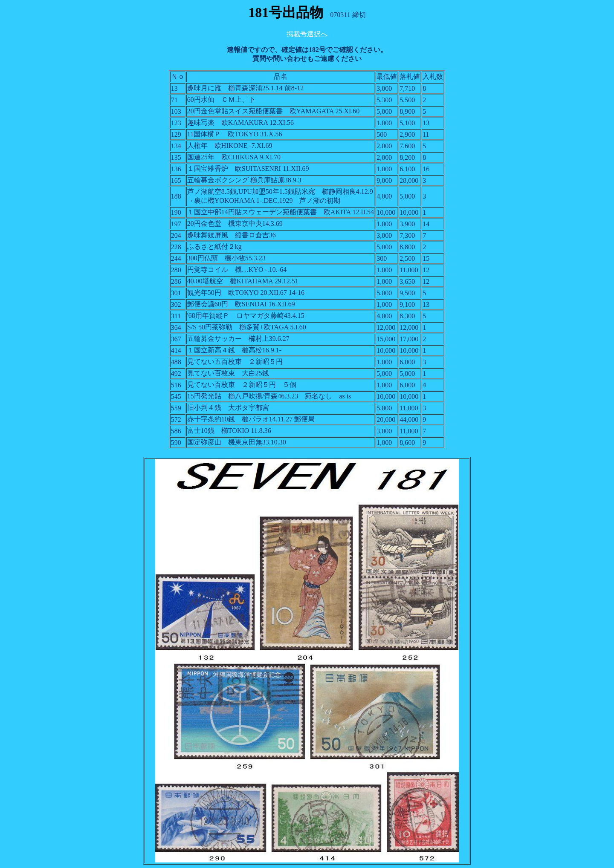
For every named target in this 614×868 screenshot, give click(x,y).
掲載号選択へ (307, 34)
